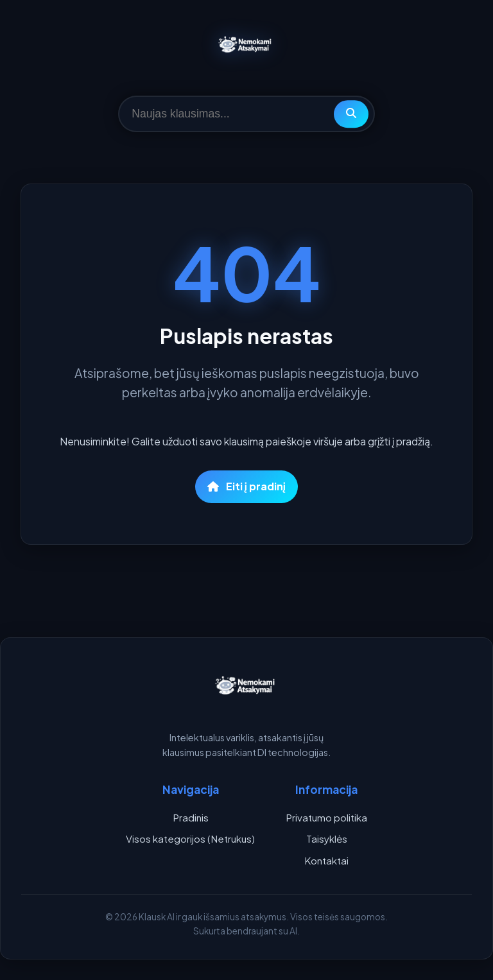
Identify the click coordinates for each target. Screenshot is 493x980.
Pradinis (191, 817)
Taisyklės (327, 838)
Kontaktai (326, 860)
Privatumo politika (326, 817)
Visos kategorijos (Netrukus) (190, 838)
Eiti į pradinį (246, 486)
